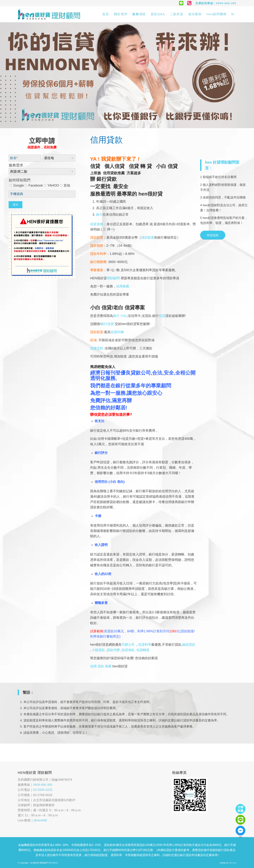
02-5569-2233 (43, 790)
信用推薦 (123, 286)
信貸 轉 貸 (142, 166)
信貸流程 (97, 348)
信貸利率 (145, 645)
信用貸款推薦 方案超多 (122, 173)
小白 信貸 (167, 166)
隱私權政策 (53, 863)
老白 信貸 (124, 308)
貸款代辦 (113, 650)
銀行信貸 (107, 324)
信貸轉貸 (143, 650)
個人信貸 (117, 166)
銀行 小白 (120, 316)
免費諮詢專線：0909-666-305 (216, 3)
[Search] (233, 14)
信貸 (97, 166)
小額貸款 (98, 650)
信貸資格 (97, 224)
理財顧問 (114, 278)
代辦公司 (128, 645)
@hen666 (40, 820)
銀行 (99, 215)
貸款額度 (148, 238)
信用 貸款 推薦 (101, 666)
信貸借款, (129, 650)
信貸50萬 (117, 332)
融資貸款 (189, 645)
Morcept (233, 863)
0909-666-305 (43, 785)
